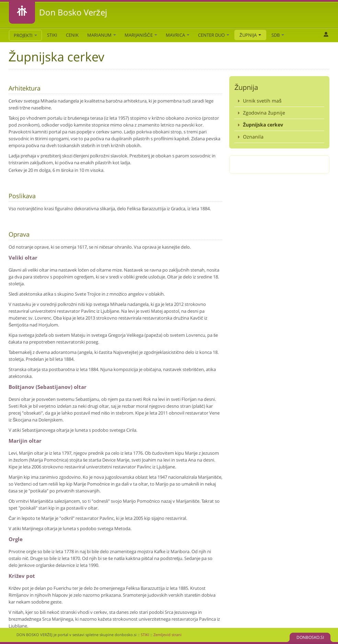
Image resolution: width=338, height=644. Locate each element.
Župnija (250, 35)
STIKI (52, 35)
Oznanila (253, 137)
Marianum (102, 35)
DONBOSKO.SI (310, 637)
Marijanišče (141, 35)
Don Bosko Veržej (73, 12)
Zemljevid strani (167, 635)
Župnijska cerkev (263, 125)
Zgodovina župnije (264, 113)
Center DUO (214, 35)
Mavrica (178, 35)
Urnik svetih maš (262, 101)
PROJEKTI (25, 35)
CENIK (72, 35)
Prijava (326, 34)
